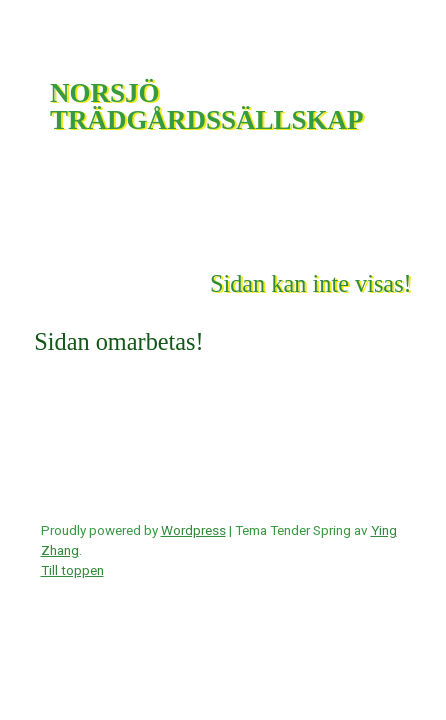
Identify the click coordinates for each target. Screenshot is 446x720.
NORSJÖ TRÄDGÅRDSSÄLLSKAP (207, 106)
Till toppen (72, 570)
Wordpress (193, 530)
